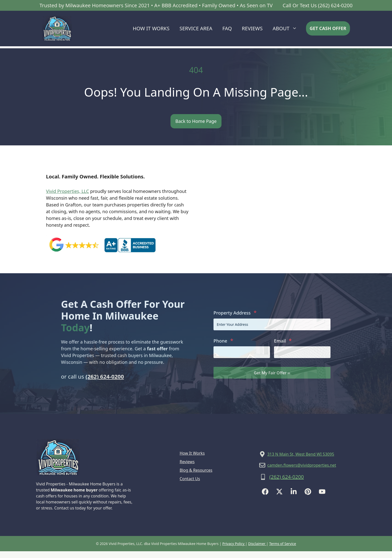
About (287, 29)
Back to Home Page (196, 121)
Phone (223, 340)
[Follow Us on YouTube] (322, 492)
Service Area (196, 28)
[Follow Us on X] (279, 492)
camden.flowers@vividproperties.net (302, 465)
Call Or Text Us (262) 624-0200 (318, 5)
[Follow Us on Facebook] (265, 492)
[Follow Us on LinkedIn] (294, 492)
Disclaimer (257, 544)
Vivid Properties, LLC (67, 191)
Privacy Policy (234, 544)
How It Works (151, 28)
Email (283, 340)
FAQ (227, 28)
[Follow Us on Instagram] (308, 492)
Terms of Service (283, 544)
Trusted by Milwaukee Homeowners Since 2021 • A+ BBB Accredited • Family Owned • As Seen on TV (156, 5)
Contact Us (190, 479)
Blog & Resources (196, 470)
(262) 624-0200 (105, 376)
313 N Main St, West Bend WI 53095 (301, 454)
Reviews (252, 28)
